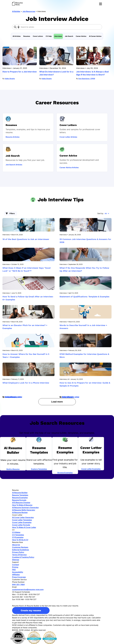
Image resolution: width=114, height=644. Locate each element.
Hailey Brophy (10, 79)
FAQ (14, 570)
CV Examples (18, 537)
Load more (57, 402)
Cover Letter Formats (21, 525)
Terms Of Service (19, 555)
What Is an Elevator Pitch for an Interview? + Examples (25, 327)
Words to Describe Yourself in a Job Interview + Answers (83, 327)
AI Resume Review (20, 512)
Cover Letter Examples (91, 469)
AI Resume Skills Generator (24, 510)
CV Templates (18, 535)
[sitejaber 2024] (50, 637)
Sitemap (16, 560)
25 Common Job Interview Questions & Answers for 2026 (85, 241)
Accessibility (18, 572)
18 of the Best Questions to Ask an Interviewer (26, 239)
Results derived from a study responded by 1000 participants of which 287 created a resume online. (53, 615)
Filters (12, 213)
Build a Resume (13, 469)
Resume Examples (20, 498)
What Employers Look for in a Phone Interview (26, 383)
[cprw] (18, 637)
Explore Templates (39, 469)
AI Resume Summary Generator (25, 507)
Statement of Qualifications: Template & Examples (84, 297)
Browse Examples (65, 473)
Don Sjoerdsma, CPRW (87, 79)
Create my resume (31, 610)
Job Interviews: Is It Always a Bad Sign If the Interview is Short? (92, 73)
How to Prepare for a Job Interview (20, 72)
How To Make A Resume (22, 505)
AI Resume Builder (20, 493)
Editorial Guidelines (21, 550)
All (106, 214)
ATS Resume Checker (21, 502)
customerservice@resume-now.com (28, 589)
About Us (16, 545)
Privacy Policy (18, 552)
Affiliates (16, 575)
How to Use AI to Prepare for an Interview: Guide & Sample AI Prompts (85, 384)
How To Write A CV (20, 540)
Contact (16, 565)
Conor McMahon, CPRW (13, 397)
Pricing (15, 567)
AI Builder (16, 11)
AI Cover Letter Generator (23, 517)
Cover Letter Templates (22, 520)
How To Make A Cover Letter (24, 527)
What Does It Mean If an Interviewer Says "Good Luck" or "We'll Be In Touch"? (26, 269)
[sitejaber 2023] (34, 637)
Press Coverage (19, 577)
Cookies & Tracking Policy (23, 557)
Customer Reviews (20, 547)
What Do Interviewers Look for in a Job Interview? (56, 73)
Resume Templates (20, 495)
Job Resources (29, 11)
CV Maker (16, 532)
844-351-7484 (18, 584)
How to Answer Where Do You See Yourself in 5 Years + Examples (26, 356)
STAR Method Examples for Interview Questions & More (84, 356)
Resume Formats (19, 500)
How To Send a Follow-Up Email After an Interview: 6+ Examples (28, 298)
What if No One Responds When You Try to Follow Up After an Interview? (84, 269)
